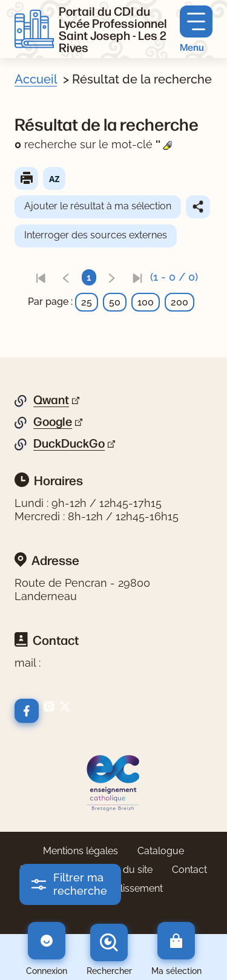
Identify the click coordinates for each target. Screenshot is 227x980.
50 (115, 302)
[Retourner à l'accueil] (34, 29)
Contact (189, 870)
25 (87, 302)
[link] (41, 277)
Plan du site (127, 870)
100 (146, 302)
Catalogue (161, 851)
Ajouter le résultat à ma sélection (98, 206)
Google (53, 422)
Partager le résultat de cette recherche (198, 207)
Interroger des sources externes (96, 235)
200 (179, 302)
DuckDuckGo (69, 443)
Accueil (36, 79)
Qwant (51, 400)
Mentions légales (81, 851)
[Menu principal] (196, 29)
